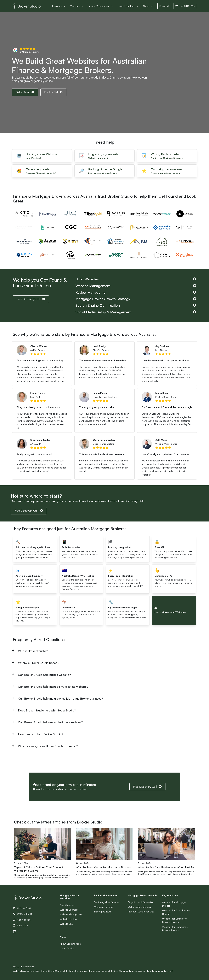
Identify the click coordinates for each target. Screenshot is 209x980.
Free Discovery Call (31, 299)
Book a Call (53, 92)
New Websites (67, 905)
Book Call (164, 6)
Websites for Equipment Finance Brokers (174, 920)
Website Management (71, 914)
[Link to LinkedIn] (15, 932)
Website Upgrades (69, 910)
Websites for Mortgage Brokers (174, 904)
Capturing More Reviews (107, 902)
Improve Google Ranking (141, 912)
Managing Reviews (104, 907)
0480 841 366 (185, 6)
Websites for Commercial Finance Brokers (175, 929)
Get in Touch (22, 920)
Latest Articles (67, 948)
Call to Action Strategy (140, 907)
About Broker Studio (70, 944)
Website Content (69, 919)
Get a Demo (25, 92)
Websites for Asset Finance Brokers (176, 912)
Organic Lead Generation (141, 902)
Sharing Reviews (102, 912)
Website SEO (67, 924)
